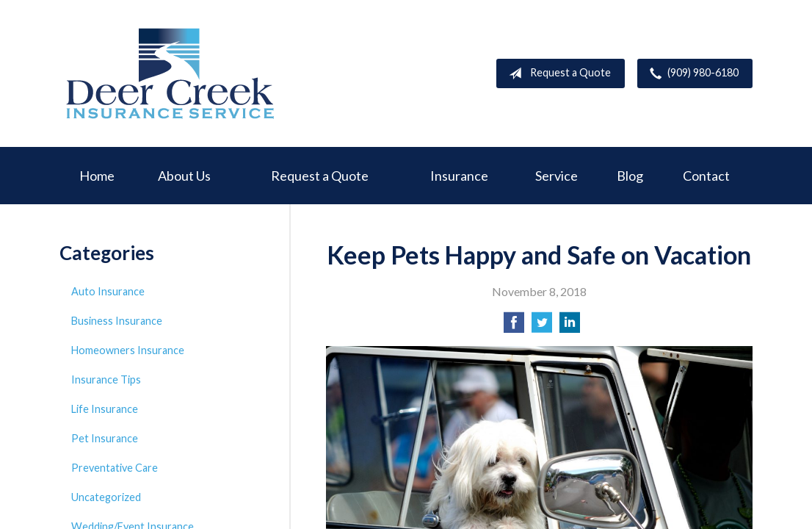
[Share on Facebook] (514, 327)
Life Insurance (105, 409)
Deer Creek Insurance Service (170, 73)
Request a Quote (557, 73)
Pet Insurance (105, 438)
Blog (630, 176)
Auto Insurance (108, 291)
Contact (706, 176)
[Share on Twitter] (542, 327)
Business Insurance (117, 321)
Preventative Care (115, 468)
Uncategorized (106, 497)
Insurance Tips (106, 379)
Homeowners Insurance (128, 350)
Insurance (459, 176)
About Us (184, 176)
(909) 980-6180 (691, 73)
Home (97, 176)
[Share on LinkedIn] (570, 327)
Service (557, 176)
